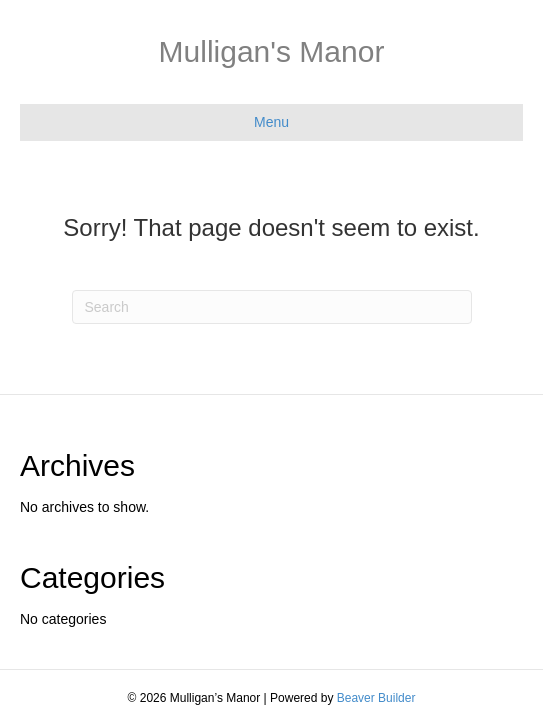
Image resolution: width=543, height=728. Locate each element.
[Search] (272, 307)
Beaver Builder (376, 698)
